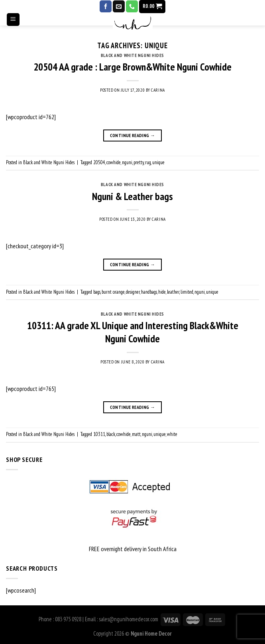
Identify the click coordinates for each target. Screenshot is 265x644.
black (111, 434)
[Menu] (13, 28)
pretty (139, 162)
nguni (127, 162)
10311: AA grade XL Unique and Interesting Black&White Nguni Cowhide (133, 332)
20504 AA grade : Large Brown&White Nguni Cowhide (132, 67)
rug (148, 162)
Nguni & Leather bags (132, 196)
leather (173, 292)
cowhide (114, 162)
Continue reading (133, 135)
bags (97, 292)
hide (162, 292)
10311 (99, 434)
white (172, 434)
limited (187, 292)
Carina (158, 90)
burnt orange (113, 292)
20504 (99, 162)
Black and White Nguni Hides (132, 55)
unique (158, 162)
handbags (149, 292)
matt (136, 434)
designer (133, 292)
